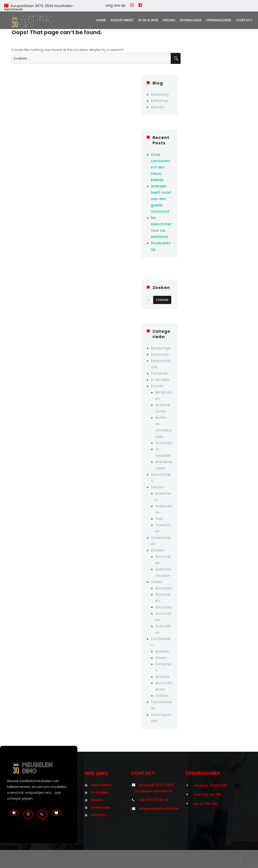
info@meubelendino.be (159, 809)
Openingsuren (219, 20)
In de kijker (148, 20)
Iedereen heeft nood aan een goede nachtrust (161, 199)
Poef (159, 519)
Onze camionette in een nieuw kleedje (161, 167)
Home (101, 20)
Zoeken (162, 300)
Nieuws (169, 20)
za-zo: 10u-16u (205, 804)
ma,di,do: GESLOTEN (210, 785)
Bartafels (164, 588)
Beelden (162, 651)
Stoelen (158, 550)
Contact (244, 20)
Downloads (191, 20)
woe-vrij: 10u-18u (207, 795)
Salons (157, 487)
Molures (162, 677)
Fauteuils (159, 373)
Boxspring (160, 94)
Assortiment (122, 20)
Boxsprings (161, 348)
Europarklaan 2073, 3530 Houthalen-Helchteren (39, 8)
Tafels (156, 582)
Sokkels (162, 696)
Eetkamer (160, 101)
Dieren (161, 658)
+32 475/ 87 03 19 (153, 800)
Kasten (157, 386)
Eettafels (164, 607)
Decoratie (160, 354)
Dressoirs (164, 443)
